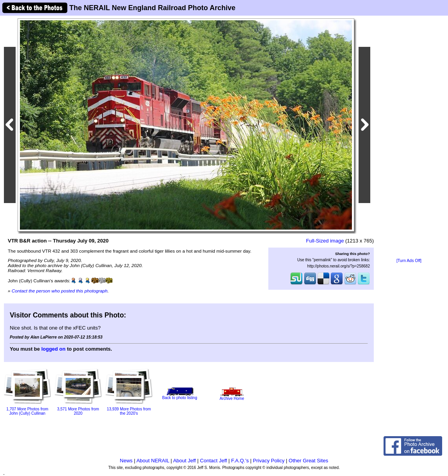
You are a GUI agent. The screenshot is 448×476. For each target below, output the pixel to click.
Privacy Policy (269, 461)
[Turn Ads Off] (409, 261)
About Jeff (184, 461)
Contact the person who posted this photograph (60, 291)
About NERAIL (153, 461)
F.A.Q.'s (240, 461)
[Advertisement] (409, 137)
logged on (54, 349)
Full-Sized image (325, 241)
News (126, 461)
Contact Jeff (213, 461)
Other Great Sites (308, 461)
